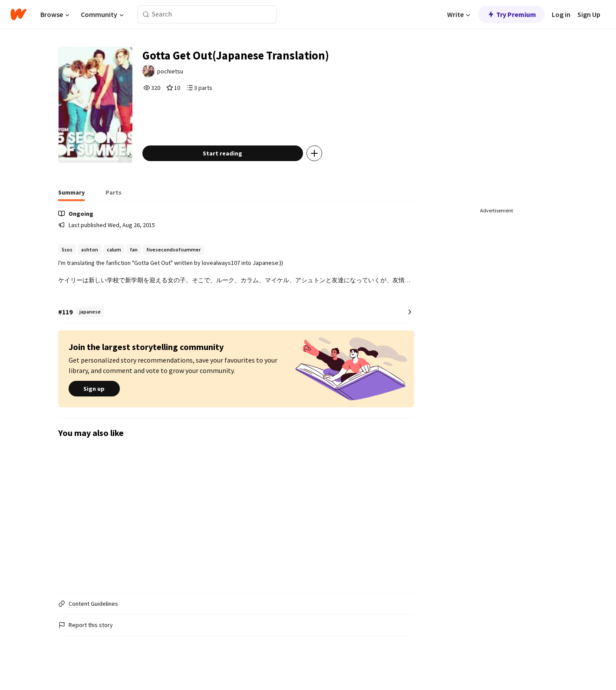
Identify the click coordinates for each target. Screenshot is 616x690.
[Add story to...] (321, 162)
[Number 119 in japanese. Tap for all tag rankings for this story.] (236, 321)
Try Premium (511, 14)
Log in (561, 14)
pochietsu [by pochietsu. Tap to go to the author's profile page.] (178, 73)
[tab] (71, 204)
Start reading (229, 162)
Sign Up (589, 14)
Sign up (94, 398)
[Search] (146, 15)
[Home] (18, 14)
